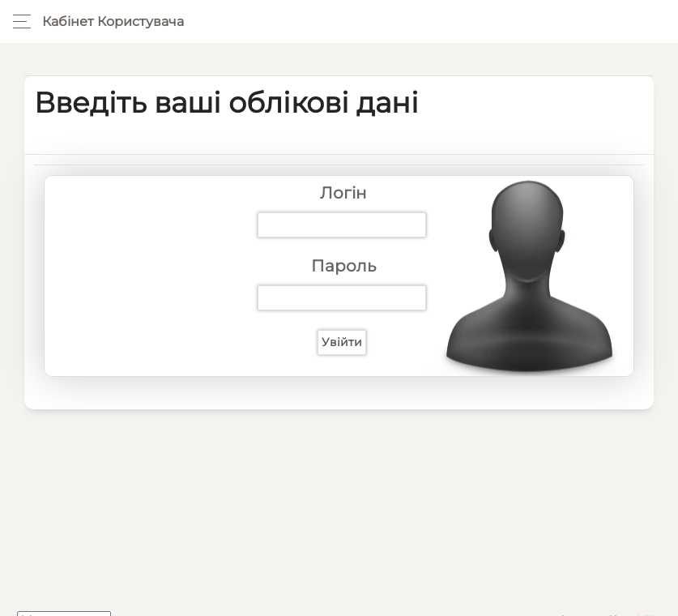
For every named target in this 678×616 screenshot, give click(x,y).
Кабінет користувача (113, 21)
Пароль (343, 266)
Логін (343, 193)
